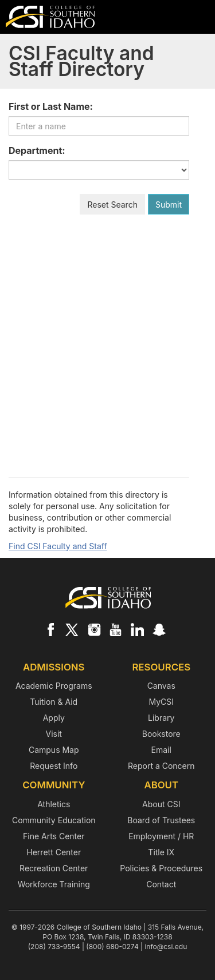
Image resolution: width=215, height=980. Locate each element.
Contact (161, 884)
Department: (37, 150)
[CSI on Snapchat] (159, 629)
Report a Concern (161, 766)
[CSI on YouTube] (115, 629)
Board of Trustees (161, 820)
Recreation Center (54, 868)
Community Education (54, 820)
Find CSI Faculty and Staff (58, 546)
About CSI (161, 804)
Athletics (54, 804)
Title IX (161, 852)
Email (161, 750)
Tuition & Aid (54, 702)
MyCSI (161, 702)
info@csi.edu (166, 947)
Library (161, 718)
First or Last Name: (51, 106)
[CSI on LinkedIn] (137, 629)
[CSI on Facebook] (50, 629)
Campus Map (54, 750)
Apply (54, 718)
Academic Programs (54, 686)
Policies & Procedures (161, 868)
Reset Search (112, 205)
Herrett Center (54, 852)
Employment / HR (161, 836)
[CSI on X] (72, 629)
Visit (54, 734)
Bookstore (161, 734)
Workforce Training (54, 884)
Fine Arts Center (54, 836)
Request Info (54, 766)
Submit (169, 205)
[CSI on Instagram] (94, 629)
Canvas (161, 686)
